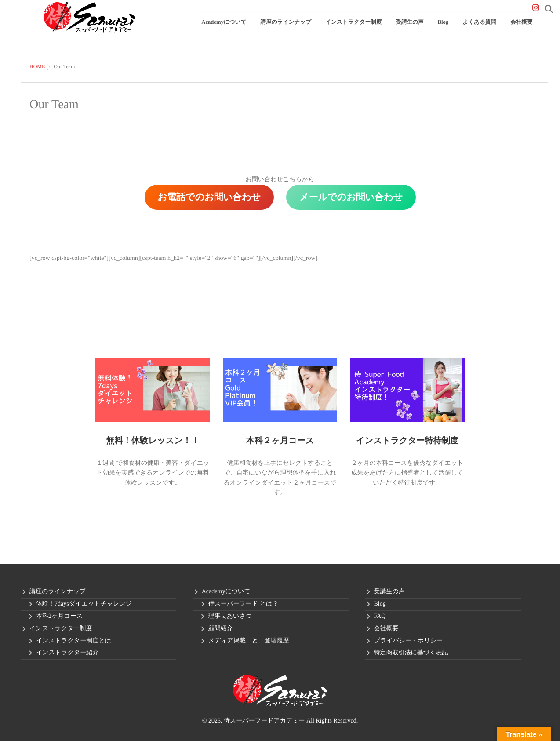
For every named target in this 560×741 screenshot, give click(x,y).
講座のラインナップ (335, 29)
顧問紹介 (221, 629)
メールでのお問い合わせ (351, 197)
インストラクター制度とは (74, 641)
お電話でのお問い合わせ (209, 197)
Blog (463, 29)
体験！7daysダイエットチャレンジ (84, 604)
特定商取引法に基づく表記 (411, 653)
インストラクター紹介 (67, 653)
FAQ (380, 616)
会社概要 (525, 29)
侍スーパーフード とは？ (243, 604)
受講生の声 (437, 29)
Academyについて (284, 29)
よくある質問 (492, 29)
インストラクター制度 (391, 29)
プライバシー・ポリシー (409, 641)
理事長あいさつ (230, 616)
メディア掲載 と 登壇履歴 (249, 641)
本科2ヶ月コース (59, 616)
